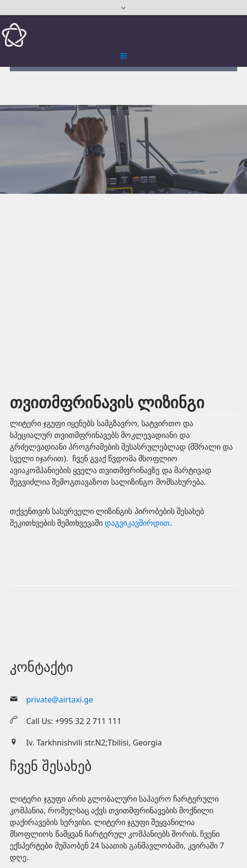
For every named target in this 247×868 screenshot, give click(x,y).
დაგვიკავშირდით (137, 523)
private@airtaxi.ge (59, 700)
